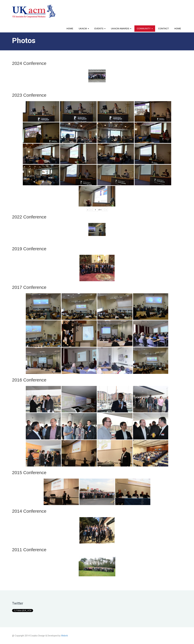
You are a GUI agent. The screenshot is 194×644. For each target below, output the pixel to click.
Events (100, 28)
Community (145, 28)
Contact (164, 28)
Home (70, 28)
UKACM (84, 28)
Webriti (64, 636)
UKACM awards (121, 28)
